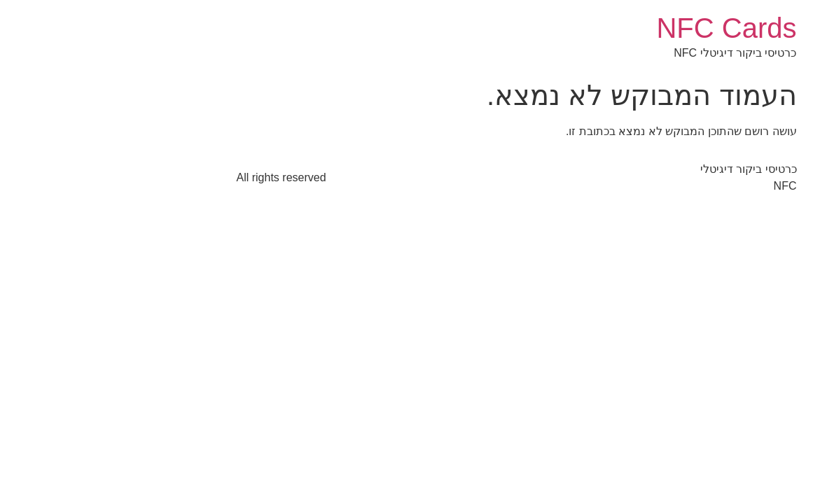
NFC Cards (620, 28)
